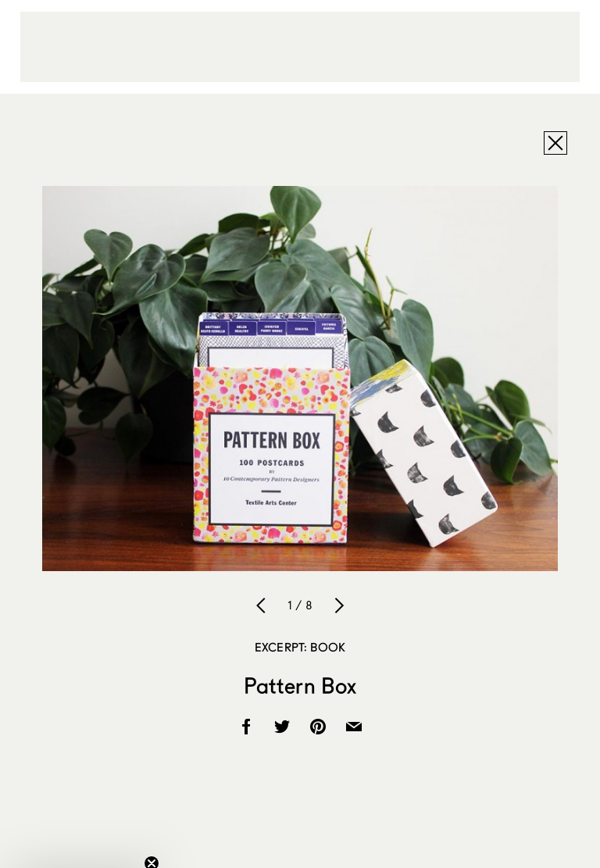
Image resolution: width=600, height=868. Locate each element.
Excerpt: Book (300, 647)
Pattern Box (300, 685)
